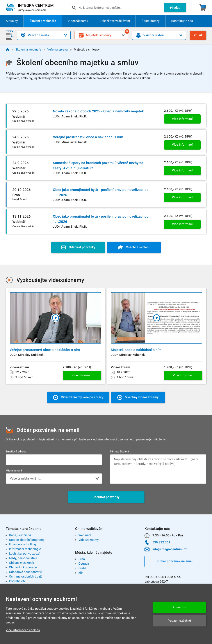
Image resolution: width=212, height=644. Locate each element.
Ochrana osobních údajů (26, 577)
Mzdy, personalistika (23, 558)
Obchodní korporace (23, 567)
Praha (83, 568)
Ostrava (84, 564)
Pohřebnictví (18, 581)
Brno (82, 559)
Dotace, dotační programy (27, 540)
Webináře (85, 535)
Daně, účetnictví (20, 535)
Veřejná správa (58, 50)
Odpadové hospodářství (25, 572)
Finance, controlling (22, 545)
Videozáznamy (89, 540)
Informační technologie (25, 549)
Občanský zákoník (21, 563)
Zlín (81, 573)
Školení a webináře (28, 50)
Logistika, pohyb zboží (24, 554)
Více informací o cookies (23, 630)
